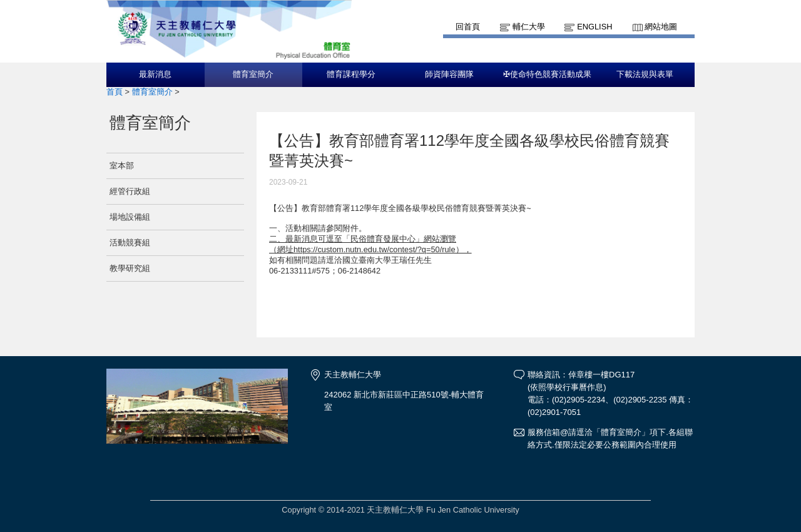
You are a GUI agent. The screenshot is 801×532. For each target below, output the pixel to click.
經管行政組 (130, 191)
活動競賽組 (130, 243)
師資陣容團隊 (449, 74)
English (594, 27)
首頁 (115, 92)
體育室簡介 (253, 74)
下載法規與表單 (645, 74)
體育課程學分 (351, 74)
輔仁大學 (529, 27)
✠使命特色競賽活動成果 (547, 74)
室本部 (122, 166)
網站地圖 (661, 27)
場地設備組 (130, 217)
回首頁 (468, 27)
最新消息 (155, 74)
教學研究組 (130, 268)
